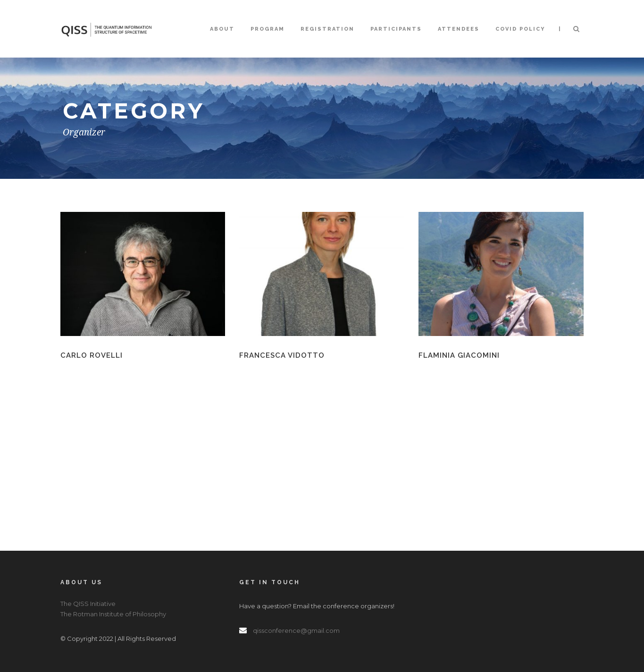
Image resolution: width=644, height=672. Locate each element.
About (222, 29)
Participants (396, 29)
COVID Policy (520, 29)
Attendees (459, 29)
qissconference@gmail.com (296, 630)
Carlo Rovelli (92, 355)
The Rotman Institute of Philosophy (113, 614)
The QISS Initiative (88, 604)
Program (268, 29)
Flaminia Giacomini (459, 355)
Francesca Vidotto (282, 355)
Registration (327, 29)
